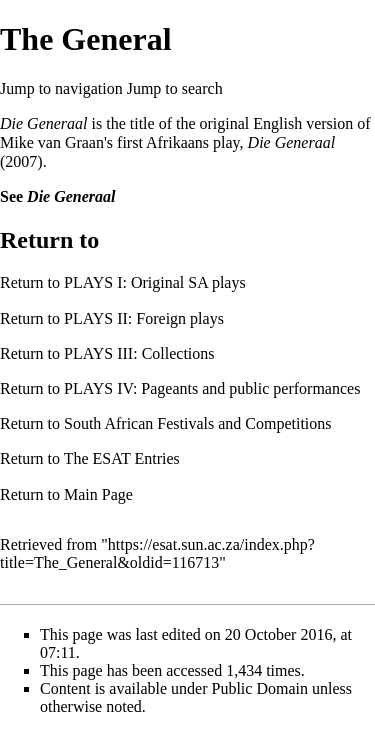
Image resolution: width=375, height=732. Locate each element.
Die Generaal (44, 123)
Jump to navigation (61, 88)
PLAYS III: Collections (139, 353)
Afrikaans (177, 142)
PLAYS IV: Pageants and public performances (212, 388)
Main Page (98, 494)
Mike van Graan (52, 142)
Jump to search (175, 88)
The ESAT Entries (122, 458)
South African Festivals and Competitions (198, 423)
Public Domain (260, 688)
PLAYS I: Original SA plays (155, 282)
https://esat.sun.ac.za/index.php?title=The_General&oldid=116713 (157, 553)
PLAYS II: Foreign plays (144, 318)
